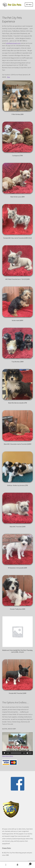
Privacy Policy (7, 848)
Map (9, 77)
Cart (27, 863)
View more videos (8, 756)
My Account (6, 865)
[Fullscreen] (30, 753)
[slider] (16, 753)
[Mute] (27, 753)
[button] (18, 744)
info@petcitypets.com (13, 43)
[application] (18, 744)
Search (17, 865)
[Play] (5, 753)
